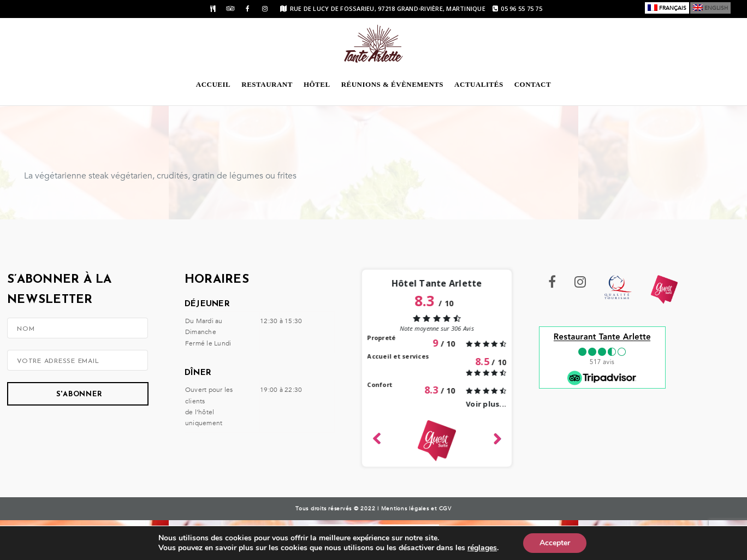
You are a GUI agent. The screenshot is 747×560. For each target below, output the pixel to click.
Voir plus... (486, 404)
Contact (533, 84)
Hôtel (317, 84)
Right (497, 437)
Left (377, 437)
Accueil (213, 84)
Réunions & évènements (392, 84)
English (716, 8)
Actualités (479, 84)
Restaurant (267, 84)
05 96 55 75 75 (517, 8)
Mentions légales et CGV (416, 509)
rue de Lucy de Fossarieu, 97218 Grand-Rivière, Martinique (383, 9)
